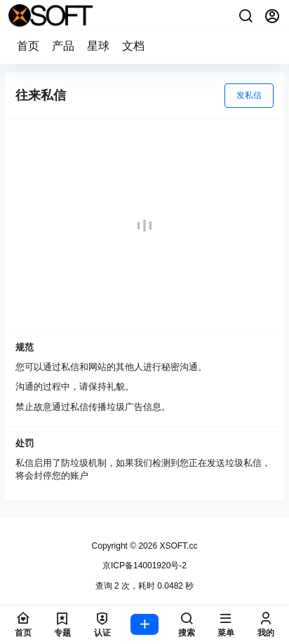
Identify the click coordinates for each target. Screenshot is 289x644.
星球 (98, 46)
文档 (133, 46)
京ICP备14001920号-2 (144, 566)
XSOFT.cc (177, 546)
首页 (28, 46)
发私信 (249, 95)
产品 (63, 46)
